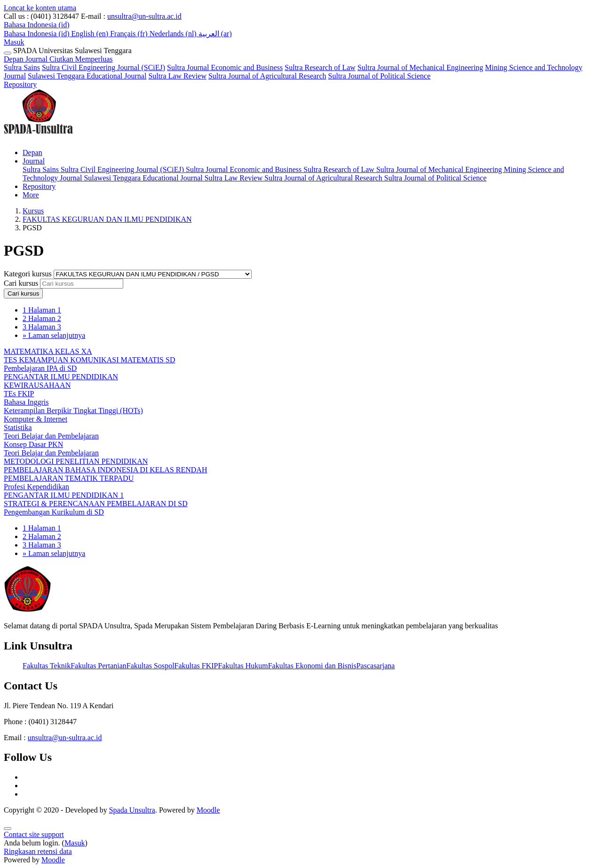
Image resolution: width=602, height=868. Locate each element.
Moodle (208, 810)
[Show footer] (8, 829)
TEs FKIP (19, 394)
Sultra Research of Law (320, 67)
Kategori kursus (29, 274)
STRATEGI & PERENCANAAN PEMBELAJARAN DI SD (96, 504)
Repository (20, 84)
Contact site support (34, 834)
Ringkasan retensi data (38, 851)
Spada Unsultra (132, 810)
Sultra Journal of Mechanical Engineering (420, 67)
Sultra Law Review (177, 76)
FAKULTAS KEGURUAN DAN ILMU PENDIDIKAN (107, 219)
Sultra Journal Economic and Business (225, 67)
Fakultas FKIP (196, 666)
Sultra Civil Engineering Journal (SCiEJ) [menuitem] (123, 169)
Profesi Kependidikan (36, 487)
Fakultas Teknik (47, 666)
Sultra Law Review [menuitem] (235, 178)
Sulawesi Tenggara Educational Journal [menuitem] (144, 178)
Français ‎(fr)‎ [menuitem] (130, 34)
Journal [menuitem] (34, 161)
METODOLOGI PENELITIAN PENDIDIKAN (76, 461)
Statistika (18, 427)
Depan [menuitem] (32, 152)
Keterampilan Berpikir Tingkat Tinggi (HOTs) (73, 411)
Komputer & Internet (36, 419)
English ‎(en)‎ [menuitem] (91, 34)
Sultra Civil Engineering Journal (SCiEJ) (103, 67)
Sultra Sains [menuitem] (42, 169)
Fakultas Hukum (243, 666)
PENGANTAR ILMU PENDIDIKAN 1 (64, 495)
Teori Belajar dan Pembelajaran (51, 436)
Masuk (14, 42)
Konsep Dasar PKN (33, 444)
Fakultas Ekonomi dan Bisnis (312, 666)
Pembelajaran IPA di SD (40, 368)
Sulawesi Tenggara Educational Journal (87, 76)
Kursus (33, 211)
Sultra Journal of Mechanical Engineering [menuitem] (440, 169)
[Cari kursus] (82, 284)
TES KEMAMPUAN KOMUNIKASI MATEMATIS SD (89, 360)
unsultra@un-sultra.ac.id (144, 16)
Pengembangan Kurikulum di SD (54, 512)
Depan (15, 59)
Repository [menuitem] (39, 186)
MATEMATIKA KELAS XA (48, 351)
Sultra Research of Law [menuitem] (340, 169)
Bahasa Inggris (26, 402)
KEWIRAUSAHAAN (37, 385)
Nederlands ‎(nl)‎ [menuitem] (174, 34)
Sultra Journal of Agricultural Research (267, 76)
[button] (37, 25)
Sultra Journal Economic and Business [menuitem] (245, 169)
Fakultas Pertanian (99, 666)
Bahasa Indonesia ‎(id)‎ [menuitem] (38, 34)
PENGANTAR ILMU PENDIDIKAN (61, 377)
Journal (69, 59)
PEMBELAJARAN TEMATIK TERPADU (69, 478)
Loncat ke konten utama (40, 8)
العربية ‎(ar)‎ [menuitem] (215, 34)
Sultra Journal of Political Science (380, 76)
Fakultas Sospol (150, 666)
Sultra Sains (22, 67)
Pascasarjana (376, 666)
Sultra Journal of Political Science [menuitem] (436, 178)
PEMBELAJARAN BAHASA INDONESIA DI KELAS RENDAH (105, 470)
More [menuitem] (31, 195)
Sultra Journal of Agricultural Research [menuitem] (324, 178)
